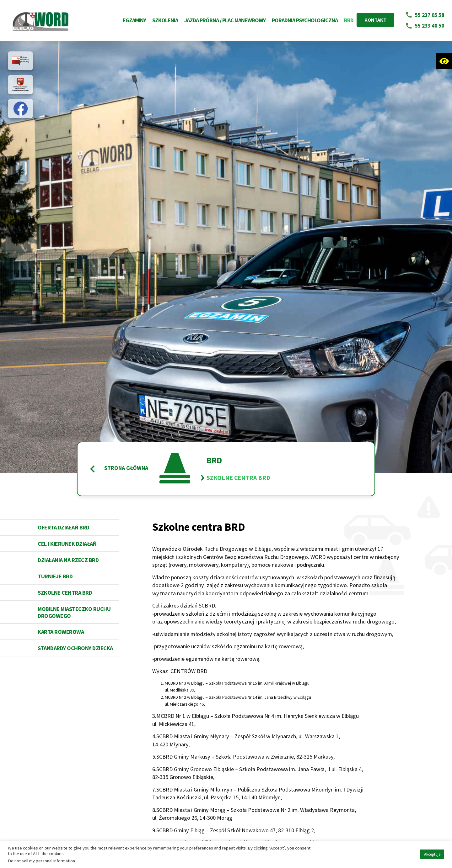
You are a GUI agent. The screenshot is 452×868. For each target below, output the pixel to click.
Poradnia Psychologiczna (305, 20)
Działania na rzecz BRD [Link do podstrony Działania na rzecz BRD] (68, 560)
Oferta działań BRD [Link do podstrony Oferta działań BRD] (63, 527)
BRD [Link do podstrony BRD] (214, 460)
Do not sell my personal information (41, 861)
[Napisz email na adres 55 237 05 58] (425, 15)
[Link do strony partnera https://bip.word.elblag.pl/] (20, 61)
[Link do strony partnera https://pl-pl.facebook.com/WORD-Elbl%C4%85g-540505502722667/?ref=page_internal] (21, 109)
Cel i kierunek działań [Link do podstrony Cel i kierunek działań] (67, 544)
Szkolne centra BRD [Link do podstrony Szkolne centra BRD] (65, 593)
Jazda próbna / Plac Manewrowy (225, 20)
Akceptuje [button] (432, 854)
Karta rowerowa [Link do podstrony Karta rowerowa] (61, 632)
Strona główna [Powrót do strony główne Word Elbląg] (118, 469)
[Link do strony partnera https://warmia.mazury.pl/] (20, 85)
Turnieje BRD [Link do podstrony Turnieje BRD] (55, 576)
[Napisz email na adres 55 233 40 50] (425, 26)
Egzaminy (134, 20)
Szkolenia (165, 20)
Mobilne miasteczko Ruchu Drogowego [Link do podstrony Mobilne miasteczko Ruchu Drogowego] (74, 612)
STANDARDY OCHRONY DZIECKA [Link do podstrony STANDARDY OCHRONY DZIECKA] (75, 648)
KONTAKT (375, 20)
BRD (349, 20)
